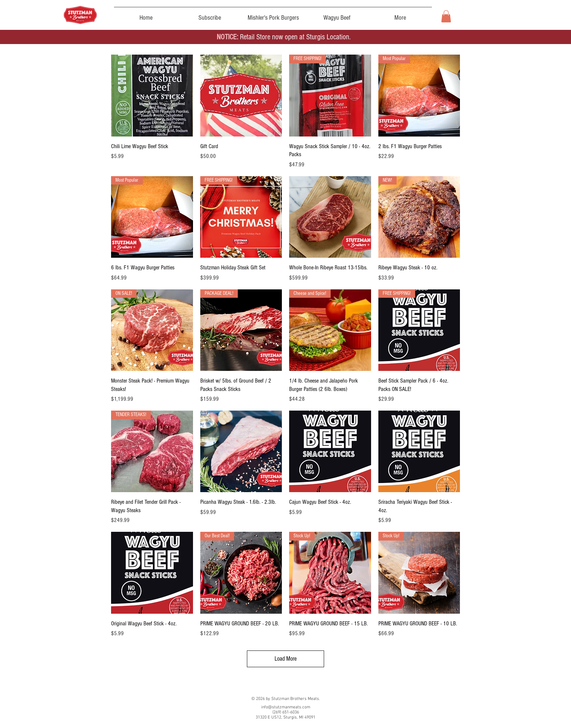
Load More (286, 659)
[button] (446, 16)
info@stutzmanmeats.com (286, 707)
